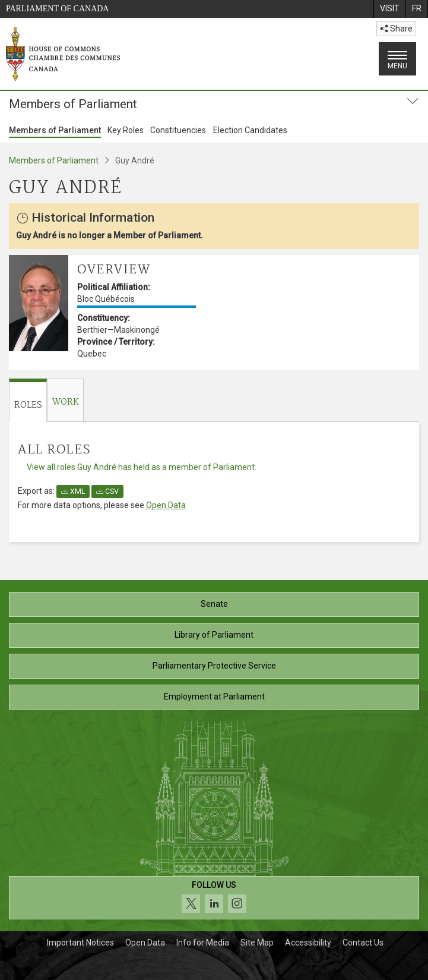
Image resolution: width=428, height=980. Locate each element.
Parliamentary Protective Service (214, 666)
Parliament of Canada (57, 9)
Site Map (257, 943)
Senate (214, 604)
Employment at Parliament (214, 697)
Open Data (166, 505)
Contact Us (363, 943)
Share (396, 29)
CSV (107, 491)
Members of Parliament (55, 130)
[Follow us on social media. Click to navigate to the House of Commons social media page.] (214, 898)
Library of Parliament (214, 635)
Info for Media (203, 943)
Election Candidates (250, 130)
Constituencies (178, 130)
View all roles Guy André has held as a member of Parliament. (142, 467)
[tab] (28, 400)
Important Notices (80, 943)
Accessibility (308, 943)
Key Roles (126, 130)
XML (73, 491)
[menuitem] (389, 9)
